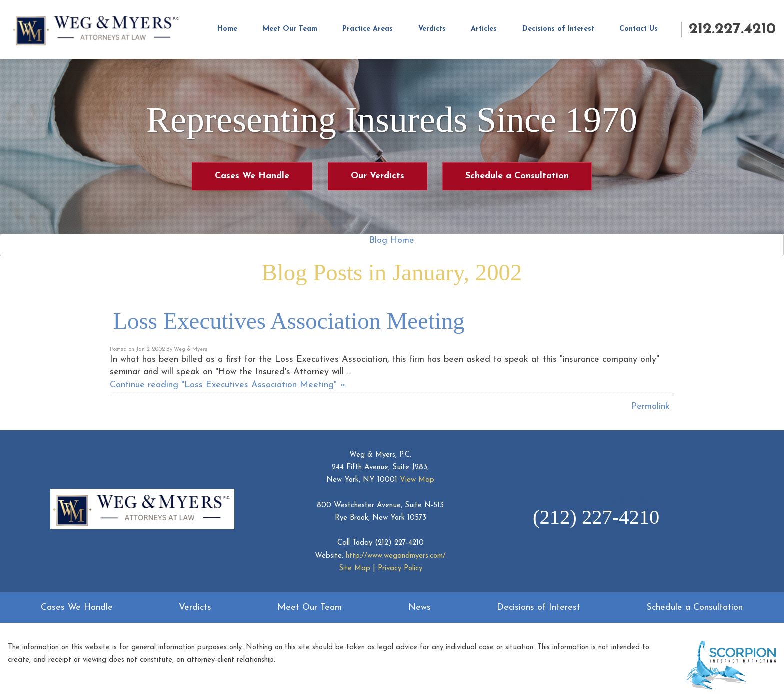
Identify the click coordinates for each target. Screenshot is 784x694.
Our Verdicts (378, 176)
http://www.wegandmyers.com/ (396, 556)
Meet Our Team (290, 29)
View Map (417, 480)
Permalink (651, 407)
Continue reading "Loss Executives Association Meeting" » (228, 385)
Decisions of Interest (558, 29)
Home (227, 29)
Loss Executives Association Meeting (289, 321)
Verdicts (432, 29)
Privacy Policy (400, 569)
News (420, 608)
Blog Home (392, 241)
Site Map (355, 569)
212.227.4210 (732, 30)
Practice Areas (368, 29)
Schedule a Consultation (517, 176)
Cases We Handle (252, 176)
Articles (484, 29)
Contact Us (639, 29)
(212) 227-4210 (399, 543)
